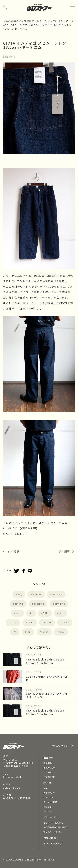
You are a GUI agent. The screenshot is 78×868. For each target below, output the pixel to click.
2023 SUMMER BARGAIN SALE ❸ (47, 678)
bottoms (39, 604)
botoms (37, 594)
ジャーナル (48, 797)
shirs (14, 622)
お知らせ (47, 807)
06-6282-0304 (12, 777)
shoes (66, 622)
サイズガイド (49, 777)
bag (20, 594)
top (29, 632)
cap (18, 613)
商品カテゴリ (49, 768)
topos (45, 632)
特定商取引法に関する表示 (56, 827)
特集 (46, 788)
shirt (31, 622)
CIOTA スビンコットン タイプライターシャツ (47, 695)
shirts (48, 622)
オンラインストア (53, 843)
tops (62, 632)
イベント (47, 811)
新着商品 (48, 763)
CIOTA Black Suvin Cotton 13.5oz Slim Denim (45, 661)
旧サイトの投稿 (50, 802)
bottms (19, 604)
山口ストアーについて (53, 823)
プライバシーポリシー (53, 832)
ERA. (46, 613)
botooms (57, 594)
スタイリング (49, 793)
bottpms (60, 604)
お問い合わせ (51, 838)
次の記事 (64, 551)
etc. (61, 613)
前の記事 (14, 551)
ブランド (47, 772)
